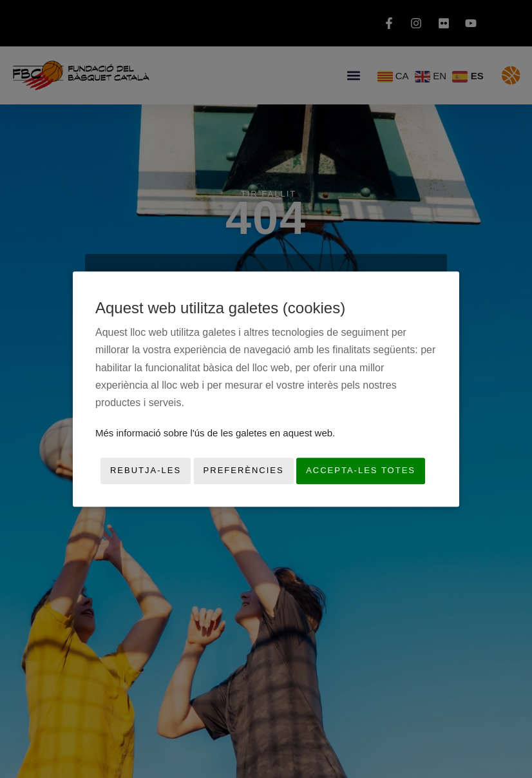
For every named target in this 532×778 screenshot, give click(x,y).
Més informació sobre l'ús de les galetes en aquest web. (215, 433)
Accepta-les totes (361, 471)
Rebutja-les (146, 471)
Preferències (244, 471)
